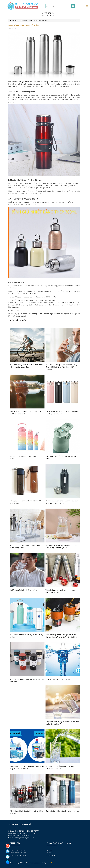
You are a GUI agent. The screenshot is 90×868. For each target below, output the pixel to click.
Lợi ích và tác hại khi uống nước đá (24, 590)
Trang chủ (14, 20)
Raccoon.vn (55, 863)
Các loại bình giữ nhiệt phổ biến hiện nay (62, 811)
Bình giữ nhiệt (23, 82)
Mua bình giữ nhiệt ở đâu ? (39, 20)
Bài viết (24, 20)
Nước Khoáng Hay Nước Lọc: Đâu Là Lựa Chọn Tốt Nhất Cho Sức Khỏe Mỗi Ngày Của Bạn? (62, 367)
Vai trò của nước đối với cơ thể (58, 679)
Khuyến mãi (51, 855)
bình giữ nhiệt (14, 97)
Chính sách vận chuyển (18, 855)
